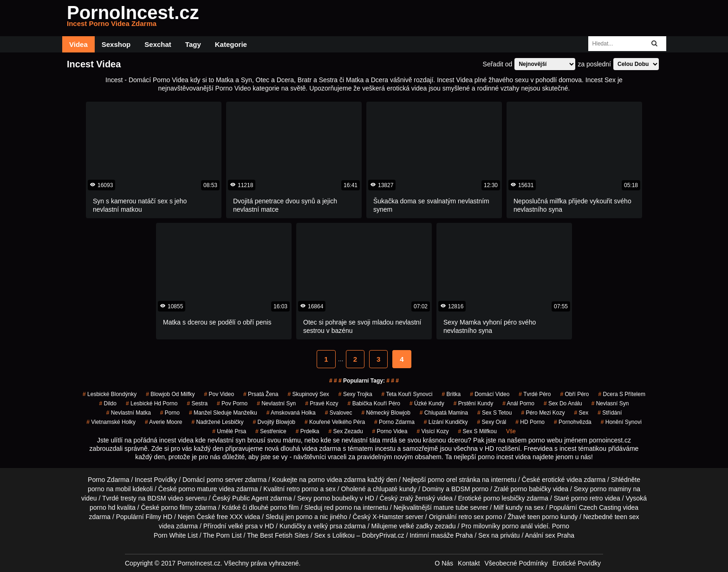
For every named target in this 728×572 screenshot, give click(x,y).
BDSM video (165, 498)
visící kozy (432, 431)
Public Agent (250, 498)
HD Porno (530, 422)
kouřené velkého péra (335, 422)
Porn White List (176, 535)
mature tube (451, 507)
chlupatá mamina (444, 413)
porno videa (390, 431)
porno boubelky (336, 498)
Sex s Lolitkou (335, 535)
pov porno (232, 403)
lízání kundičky (446, 422)
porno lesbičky (504, 498)
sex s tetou (495, 413)
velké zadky (416, 526)
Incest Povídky (156, 480)
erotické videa (562, 480)
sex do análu (563, 403)
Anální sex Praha (549, 535)
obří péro (575, 394)
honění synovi (621, 422)
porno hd (102, 507)
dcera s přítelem (622, 394)
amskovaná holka (291, 413)
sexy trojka (355, 394)
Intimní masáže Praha (441, 535)
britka (451, 394)
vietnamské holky (111, 422)
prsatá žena (261, 394)
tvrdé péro (535, 394)
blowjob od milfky (170, 394)
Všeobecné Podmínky (516, 563)
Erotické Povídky (577, 563)
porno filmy (177, 507)
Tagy (193, 44)
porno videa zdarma (337, 480)
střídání (610, 413)
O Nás (444, 563)
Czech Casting (600, 507)
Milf (499, 507)
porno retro (587, 498)
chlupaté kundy (395, 489)
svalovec (339, 413)
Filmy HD (159, 517)
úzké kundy (427, 403)
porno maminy (611, 489)
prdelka (308, 431)
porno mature (198, 489)
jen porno (299, 517)
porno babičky (531, 489)
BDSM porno (470, 489)
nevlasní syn (610, 403)
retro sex (471, 517)
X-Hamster (388, 517)
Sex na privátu (499, 535)
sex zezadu (346, 431)
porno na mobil (109, 489)
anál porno (518, 403)
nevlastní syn (276, 403)
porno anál (517, 526)
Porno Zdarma (108, 480)
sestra (197, 403)
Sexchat (158, 44)
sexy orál (492, 422)
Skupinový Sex (308, 394)
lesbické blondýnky (110, 394)
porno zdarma (394, 422)
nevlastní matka (129, 413)
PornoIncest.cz (133, 18)
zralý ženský (417, 498)
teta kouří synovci (407, 394)
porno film (284, 507)
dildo (108, 403)
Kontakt (469, 563)
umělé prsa (229, 431)
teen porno (543, 517)
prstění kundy (473, 403)
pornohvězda (573, 422)
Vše (511, 431)
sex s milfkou (478, 431)
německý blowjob (386, 413)
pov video (219, 394)
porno (170, 413)
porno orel (442, 480)
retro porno (302, 489)
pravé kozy (322, 403)
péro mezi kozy (543, 413)
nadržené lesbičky (218, 422)
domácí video (490, 394)
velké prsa (243, 526)
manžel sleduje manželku (223, 413)
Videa (78, 44)
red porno (338, 507)
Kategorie (231, 44)
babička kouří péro (374, 403)
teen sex (627, 517)
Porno (561, 526)
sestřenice (271, 431)
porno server (225, 480)
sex (581, 413)
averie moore (164, 422)
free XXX (230, 517)
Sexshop (116, 44)
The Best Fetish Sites (278, 535)
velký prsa (328, 526)
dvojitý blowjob (274, 422)
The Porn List (222, 535)
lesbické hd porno (152, 403)
